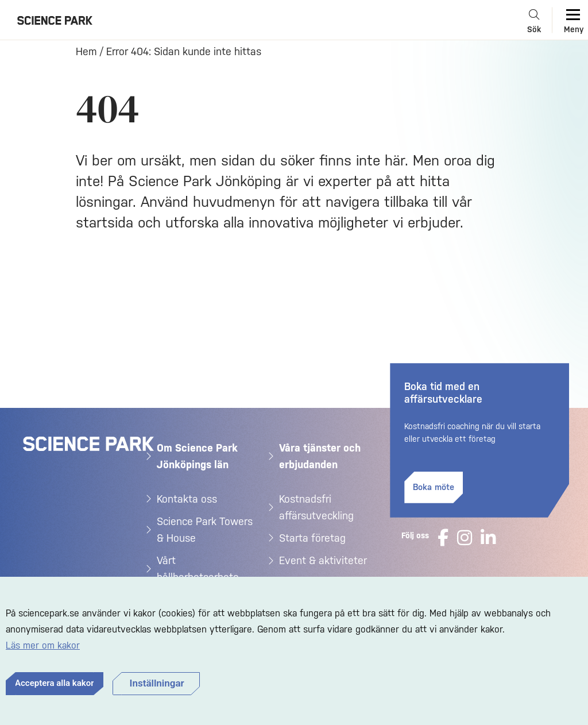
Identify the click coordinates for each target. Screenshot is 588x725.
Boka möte (434, 487)
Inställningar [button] (157, 683)
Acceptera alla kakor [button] (55, 683)
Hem (86, 51)
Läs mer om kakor (43, 645)
